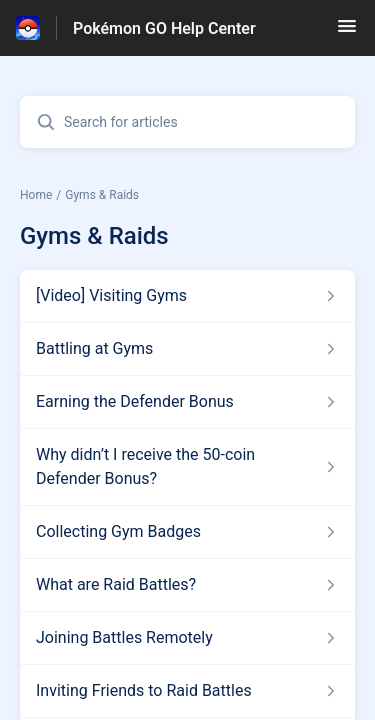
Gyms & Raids (102, 195)
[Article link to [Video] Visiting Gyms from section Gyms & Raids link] (187, 296)
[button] (347, 32)
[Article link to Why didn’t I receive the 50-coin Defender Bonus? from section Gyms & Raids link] (187, 467)
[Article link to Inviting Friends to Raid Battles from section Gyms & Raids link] (187, 691)
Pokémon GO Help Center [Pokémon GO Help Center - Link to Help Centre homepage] (164, 28)
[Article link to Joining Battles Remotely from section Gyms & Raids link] (187, 638)
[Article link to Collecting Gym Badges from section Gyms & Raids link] (187, 532)
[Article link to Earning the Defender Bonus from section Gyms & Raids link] (187, 402)
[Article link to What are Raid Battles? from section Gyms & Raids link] (187, 585)
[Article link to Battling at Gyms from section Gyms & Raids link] (187, 349)
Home (36, 195)
